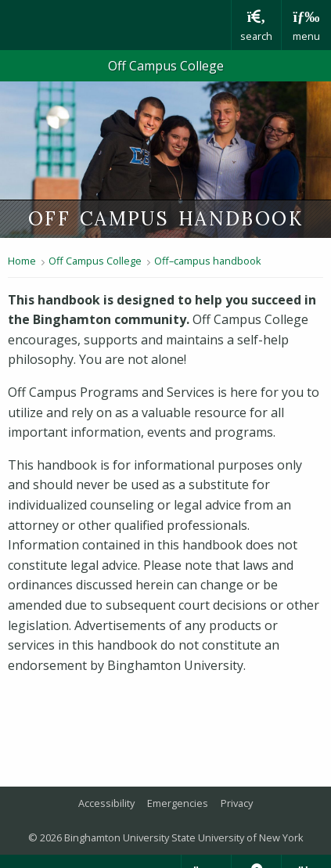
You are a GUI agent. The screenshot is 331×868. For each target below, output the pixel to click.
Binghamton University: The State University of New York (115, 25)
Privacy (237, 803)
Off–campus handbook (208, 261)
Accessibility (106, 803)
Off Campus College (166, 66)
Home (22, 261)
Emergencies (178, 803)
